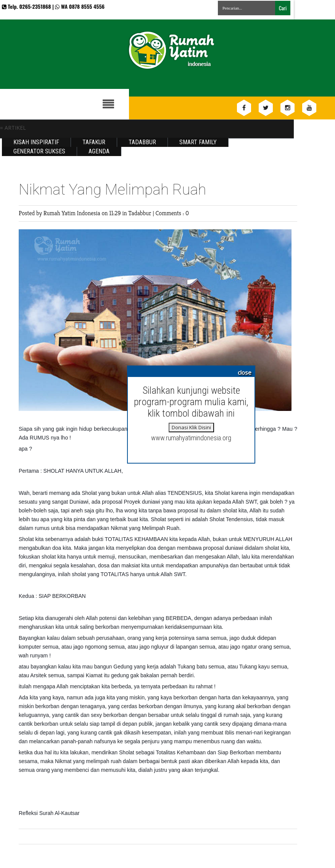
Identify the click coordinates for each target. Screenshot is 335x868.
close (245, 372)
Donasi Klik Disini (191, 427)
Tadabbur (142, 142)
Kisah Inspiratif (36, 142)
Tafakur (94, 142)
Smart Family (198, 142)
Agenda (99, 151)
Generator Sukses (39, 151)
